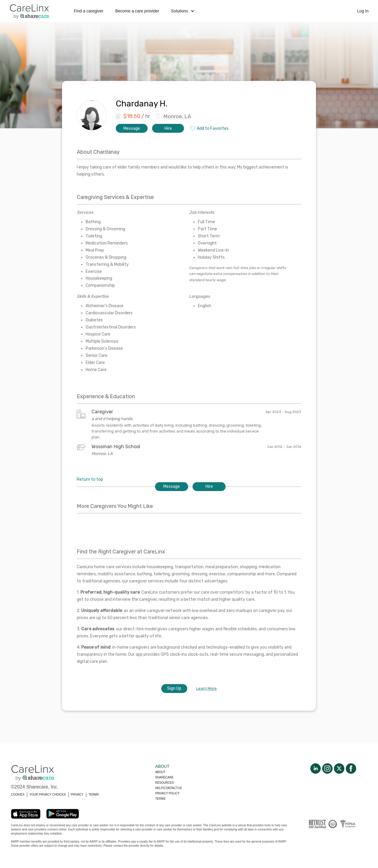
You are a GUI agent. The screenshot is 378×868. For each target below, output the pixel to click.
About (160, 772)
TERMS (94, 795)
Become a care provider (137, 11)
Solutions (183, 11)
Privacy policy (167, 793)
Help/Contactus (168, 788)
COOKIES (18, 795)
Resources (164, 783)
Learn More (206, 688)
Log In (363, 11)
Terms (160, 799)
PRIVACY (77, 795)
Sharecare (164, 777)
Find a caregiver (89, 11)
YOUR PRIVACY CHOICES (48, 795)
